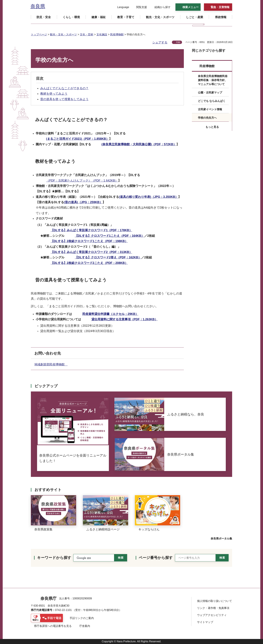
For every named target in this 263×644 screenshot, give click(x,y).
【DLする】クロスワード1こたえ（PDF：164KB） (110, 236)
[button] (121, 7)
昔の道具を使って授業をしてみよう (64, 99)
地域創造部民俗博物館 (51, 364)
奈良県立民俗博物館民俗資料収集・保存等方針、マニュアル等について (213, 80)
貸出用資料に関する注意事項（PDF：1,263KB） (125, 319)
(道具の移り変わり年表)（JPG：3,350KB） (149, 197)
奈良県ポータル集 (221, 539)
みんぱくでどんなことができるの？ (64, 88)
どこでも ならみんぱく (212, 101)
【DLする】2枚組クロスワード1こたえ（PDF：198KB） (89, 241)
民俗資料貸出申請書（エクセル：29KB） (110, 314)
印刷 (178, 42)
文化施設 (102, 34)
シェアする (160, 42)
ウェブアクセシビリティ (212, 615)
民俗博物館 (117, 34)
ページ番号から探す (156, 558)
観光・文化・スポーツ (63, 34)
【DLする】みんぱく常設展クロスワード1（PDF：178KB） (91, 230)
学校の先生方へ (207, 118)
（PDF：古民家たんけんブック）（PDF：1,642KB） (82, 181)
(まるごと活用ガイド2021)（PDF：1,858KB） (78, 139)
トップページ (39, 34)
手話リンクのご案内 (82, 618)
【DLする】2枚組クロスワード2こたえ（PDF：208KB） (89, 263)
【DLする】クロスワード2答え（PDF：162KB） (108, 257)
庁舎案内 (85, 626)
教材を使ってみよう (54, 94)
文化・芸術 (87, 34)
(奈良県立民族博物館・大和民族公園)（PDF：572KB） (139, 144)
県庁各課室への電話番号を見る (53, 626)
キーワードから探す (54, 558)
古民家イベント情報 (210, 109)
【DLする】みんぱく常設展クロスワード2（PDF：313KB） (91, 252)
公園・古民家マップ (210, 93)
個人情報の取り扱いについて (215, 601)
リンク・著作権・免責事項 (213, 608)
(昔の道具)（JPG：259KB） (83, 202)
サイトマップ (205, 622)
